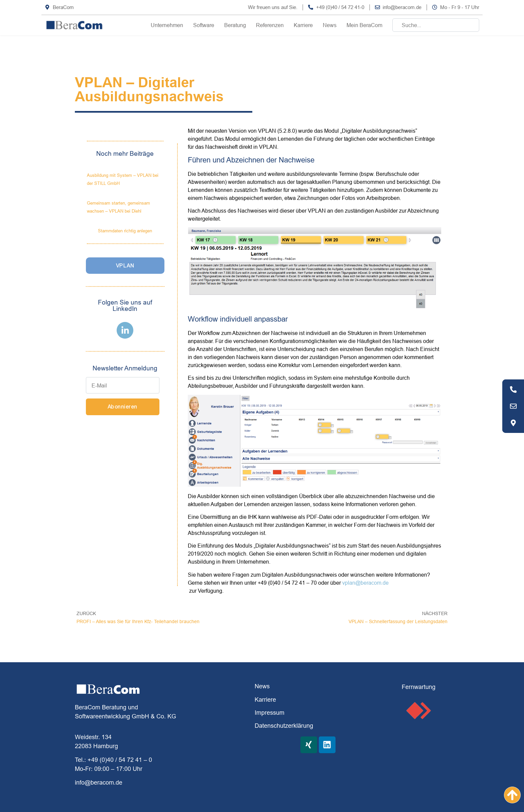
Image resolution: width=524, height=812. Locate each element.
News (330, 25)
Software (204, 25)
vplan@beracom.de (365, 583)
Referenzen (270, 25)
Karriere (303, 25)
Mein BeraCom (364, 25)
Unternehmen (167, 25)
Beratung (235, 25)
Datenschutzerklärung (284, 726)
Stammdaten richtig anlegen (125, 231)
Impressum (270, 713)
